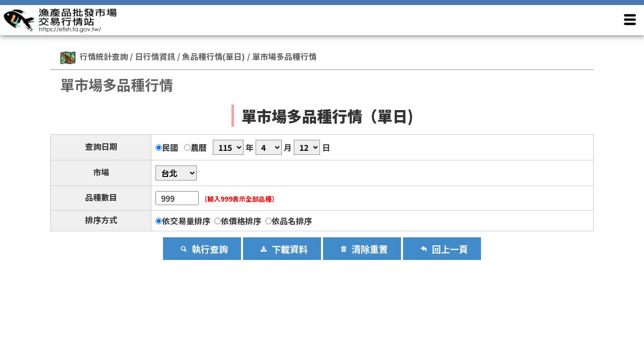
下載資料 (290, 249)
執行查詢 (210, 249)
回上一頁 (450, 249)
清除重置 (370, 249)
